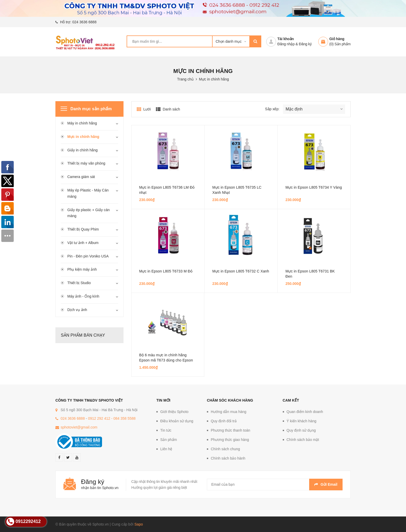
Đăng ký (305, 44)
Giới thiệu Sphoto (174, 412)
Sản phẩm (169, 440)
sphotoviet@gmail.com (79, 427)
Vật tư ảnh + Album (83, 243)
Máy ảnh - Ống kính (83, 296)
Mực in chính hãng (83, 137)
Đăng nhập (286, 44)
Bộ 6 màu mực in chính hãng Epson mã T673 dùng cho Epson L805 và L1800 (166, 360)
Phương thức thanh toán (230, 430)
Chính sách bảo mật (303, 440)
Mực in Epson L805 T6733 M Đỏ (166, 271)
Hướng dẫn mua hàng (229, 412)
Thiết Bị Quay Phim (83, 229)
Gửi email (326, 484)
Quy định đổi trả (224, 421)
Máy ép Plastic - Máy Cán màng (88, 193)
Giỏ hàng (337, 39)
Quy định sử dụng (301, 430)
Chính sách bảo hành (228, 458)
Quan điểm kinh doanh (305, 412)
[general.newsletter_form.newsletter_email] (275, 485)
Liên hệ (166, 449)
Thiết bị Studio (79, 283)
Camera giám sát (81, 177)
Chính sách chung (225, 449)
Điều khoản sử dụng (177, 421)
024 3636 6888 (84, 22)
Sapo (139, 524)
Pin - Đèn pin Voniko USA (88, 256)
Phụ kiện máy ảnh (82, 269)
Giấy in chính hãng (82, 150)
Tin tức (166, 430)
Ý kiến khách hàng (302, 421)
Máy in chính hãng (82, 123)
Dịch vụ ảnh (77, 310)
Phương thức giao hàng (230, 440)
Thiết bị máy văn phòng (86, 163)
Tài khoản (285, 39)
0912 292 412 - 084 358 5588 (112, 418)
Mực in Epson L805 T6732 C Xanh (241, 271)
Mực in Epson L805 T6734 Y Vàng (314, 187)
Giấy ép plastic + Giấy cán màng (88, 213)
